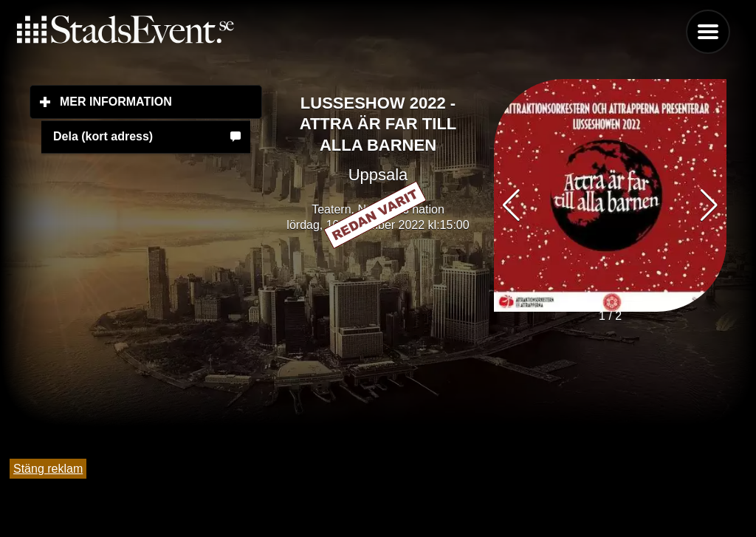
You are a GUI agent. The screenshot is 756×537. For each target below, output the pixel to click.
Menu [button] (708, 32)
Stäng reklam (48, 469)
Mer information (161, 101)
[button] (709, 205)
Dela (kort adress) (103, 136)
